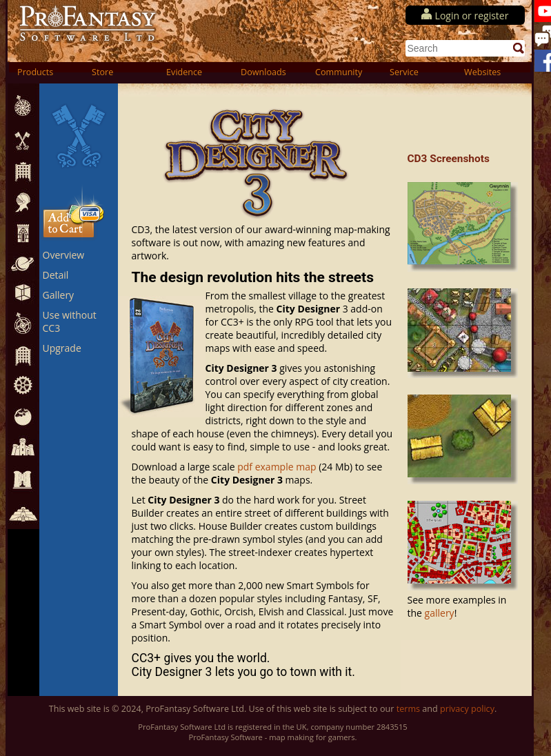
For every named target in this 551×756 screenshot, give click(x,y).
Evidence (184, 72)
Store (102, 72)
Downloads (263, 72)
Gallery (59, 295)
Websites (482, 72)
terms (408, 709)
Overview (64, 255)
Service (404, 72)
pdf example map (277, 467)
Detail (56, 275)
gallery (440, 613)
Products (35, 72)
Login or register (472, 16)
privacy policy (467, 709)
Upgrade (62, 348)
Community (339, 72)
